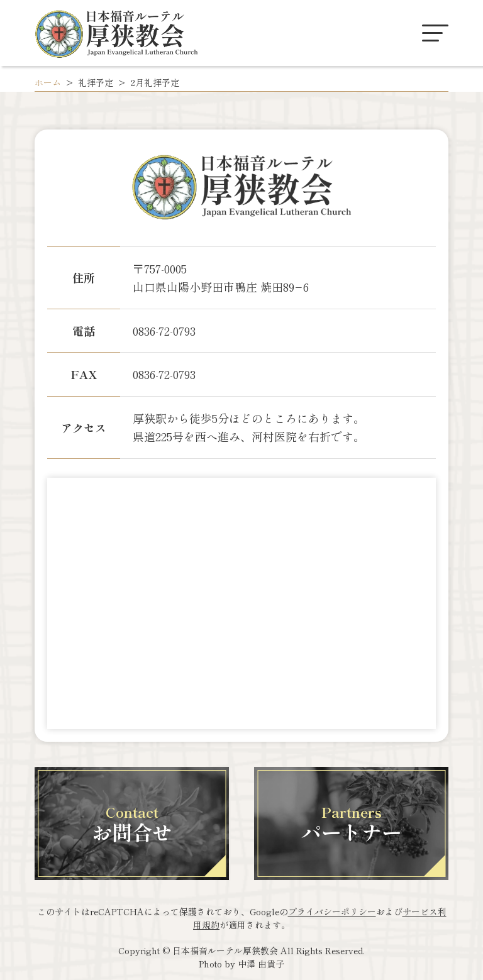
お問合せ (132, 824)
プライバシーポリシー (332, 911)
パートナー (352, 824)
